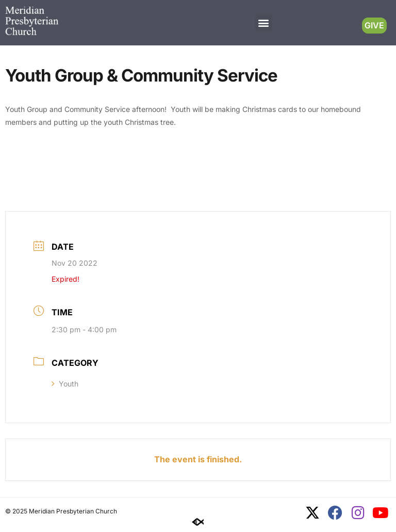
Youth (65, 384)
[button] (264, 22)
